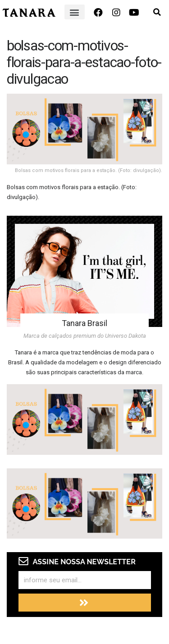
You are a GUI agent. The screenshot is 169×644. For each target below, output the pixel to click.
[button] (75, 12)
